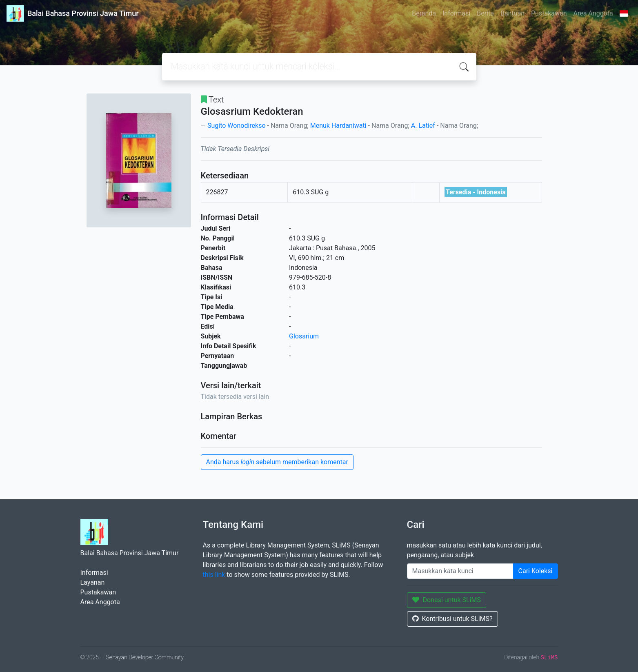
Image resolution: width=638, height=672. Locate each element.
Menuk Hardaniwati (338, 126)
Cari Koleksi (536, 571)
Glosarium (304, 336)
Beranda (424, 13)
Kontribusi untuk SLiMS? (452, 619)
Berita (485, 13)
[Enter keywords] (460, 571)
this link (214, 575)
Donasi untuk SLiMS (447, 600)
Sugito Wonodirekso (237, 126)
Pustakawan (549, 13)
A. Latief (423, 126)
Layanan (93, 582)
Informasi (456, 13)
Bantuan (512, 13)
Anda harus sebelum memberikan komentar (277, 462)
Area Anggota (593, 13)
